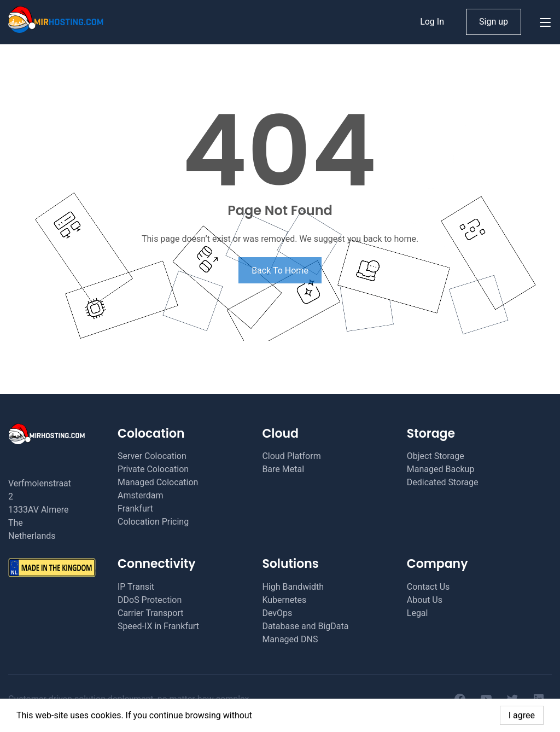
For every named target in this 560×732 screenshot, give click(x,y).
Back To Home (280, 271)
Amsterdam (140, 495)
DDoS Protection (150, 600)
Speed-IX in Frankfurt (158, 626)
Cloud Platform (291, 456)
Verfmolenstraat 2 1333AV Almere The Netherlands (40, 510)
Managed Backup (441, 469)
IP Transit (136, 587)
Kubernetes (284, 600)
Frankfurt (135, 509)
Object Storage (436, 456)
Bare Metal (283, 469)
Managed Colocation (158, 482)
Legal (418, 613)
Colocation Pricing (153, 522)
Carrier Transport (150, 613)
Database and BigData (305, 626)
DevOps (277, 613)
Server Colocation (152, 456)
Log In (432, 22)
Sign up (494, 22)
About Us (425, 600)
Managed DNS (290, 639)
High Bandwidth (293, 587)
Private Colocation (153, 469)
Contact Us (428, 587)
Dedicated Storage (443, 482)
